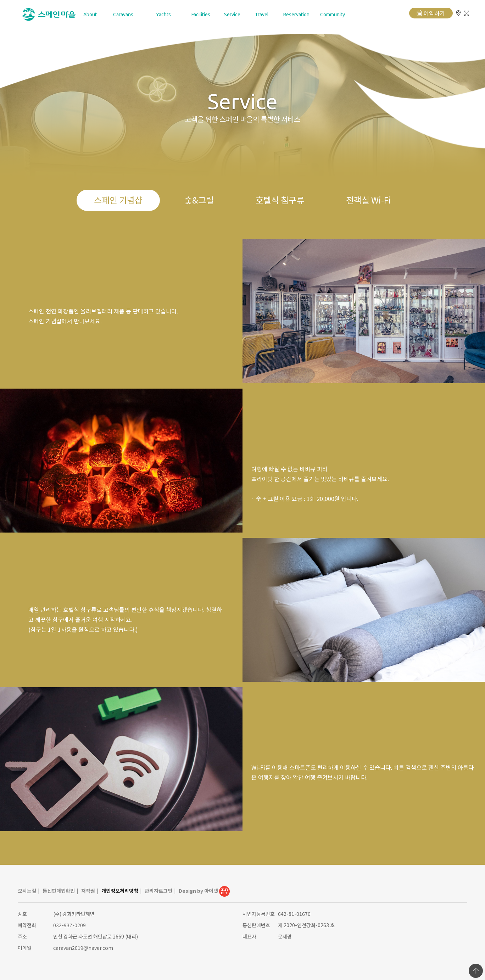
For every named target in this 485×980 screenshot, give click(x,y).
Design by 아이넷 (204, 891)
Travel (262, 15)
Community (333, 15)
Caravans (123, 15)
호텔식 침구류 (280, 200)
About (90, 15)
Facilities (201, 15)
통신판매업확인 (59, 891)
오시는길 (27, 891)
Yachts (163, 15)
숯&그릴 (199, 200)
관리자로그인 (158, 891)
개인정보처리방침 (120, 891)
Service (232, 15)
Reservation (296, 15)
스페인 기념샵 (118, 200)
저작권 (88, 891)
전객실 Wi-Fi (369, 200)
